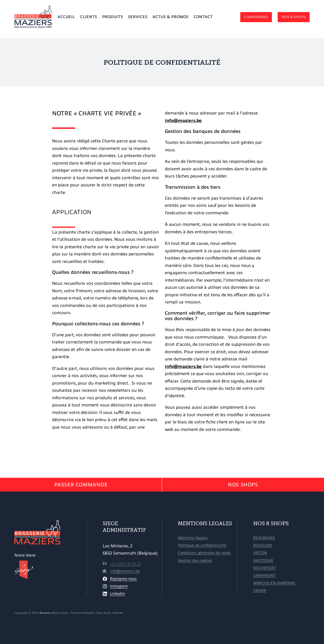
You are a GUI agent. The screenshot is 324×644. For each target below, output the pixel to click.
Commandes (256, 17)
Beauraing (264, 538)
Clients (88, 17)
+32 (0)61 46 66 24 (125, 564)
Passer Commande (81, 485)
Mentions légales (193, 538)
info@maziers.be (183, 121)
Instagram (119, 586)
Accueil (66, 17)
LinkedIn (118, 594)
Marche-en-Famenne (274, 583)
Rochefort (265, 568)
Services (138, 17)
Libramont (264, 575)
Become (45, 613)
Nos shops (243, 485)
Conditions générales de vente (204, 553)
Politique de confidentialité (202, 545)
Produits (113, 17)
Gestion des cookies (195, 560)
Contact (203, 17)
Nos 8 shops (294, 17)
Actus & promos (170, 17)
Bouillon (263, 545)
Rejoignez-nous (123, 579)
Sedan (260, 590)
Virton (260, 553)
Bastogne (263, 560)
